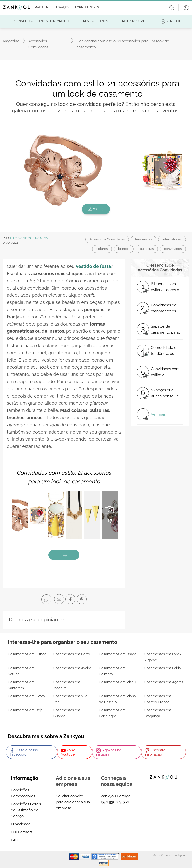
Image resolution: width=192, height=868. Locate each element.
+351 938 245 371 (115, 802)
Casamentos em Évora (26, 696)
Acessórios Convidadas (38, 44)
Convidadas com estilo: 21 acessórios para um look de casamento (123, 44)
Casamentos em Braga (118, 654)
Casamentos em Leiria (163, 668)
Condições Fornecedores (23, 793)
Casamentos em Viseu (117, 682)
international (172, 239)
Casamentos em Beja (25, 710)
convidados (173, 249)
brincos (124, 249)
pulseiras (147, 249)
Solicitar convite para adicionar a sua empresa (73, 802)
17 (110, 514)
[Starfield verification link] (106, 856)
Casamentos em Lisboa (27, 654)
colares (102, 249)
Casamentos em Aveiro (72, 668)
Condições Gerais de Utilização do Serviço (26, 810)
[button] (41, 8)
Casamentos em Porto (72, 654)
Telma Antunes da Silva (29, 238)
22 (96, 209)
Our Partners (22, 832)
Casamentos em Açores (164, 682)
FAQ (15, 840)
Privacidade (21, 824)
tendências (144, 239)
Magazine (11, 41)
